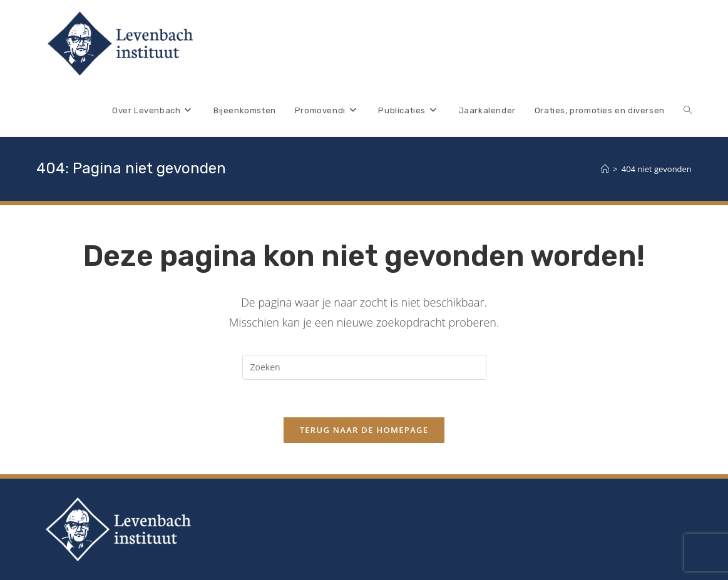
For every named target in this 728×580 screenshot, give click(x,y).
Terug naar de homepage (364, 430)
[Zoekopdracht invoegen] (364, 367)
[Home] (605, 169)
